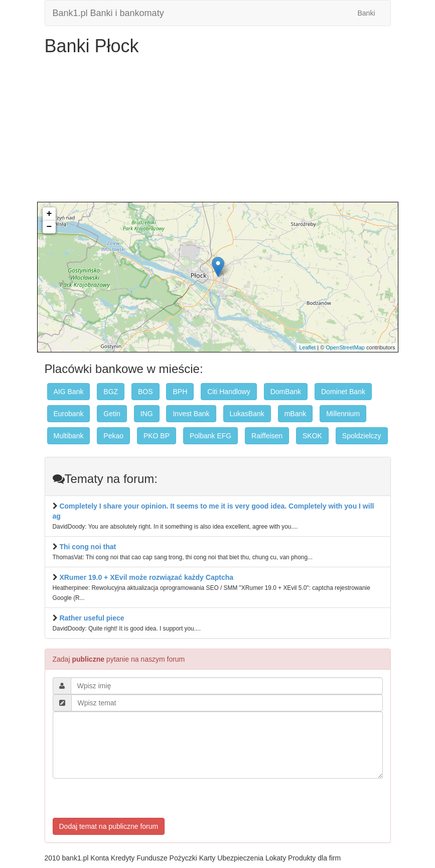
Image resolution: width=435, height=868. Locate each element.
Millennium (343, 414)
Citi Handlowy (229, 392)
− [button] (49, 227)
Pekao (113, 436)
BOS (146, 392)
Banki (366, 13)
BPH (180, 392)
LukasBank (247, 414)
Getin (112, 414)
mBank (296, 414)
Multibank (69, 436)
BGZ (111, 392)
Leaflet (307, 347)
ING (147, 414)
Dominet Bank (343, 392)
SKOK (312, 436)
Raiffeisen (267, 436)
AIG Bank (69, 392)
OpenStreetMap (345, 347)
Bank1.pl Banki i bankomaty (108, 13)
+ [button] (49, 214)
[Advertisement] (218, 132)
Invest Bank (191, 414)
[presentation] (129, 798)
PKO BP (157, 436)
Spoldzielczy (362, 436)
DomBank (286, 392)
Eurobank (69, 414)
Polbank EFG (210, 436)
